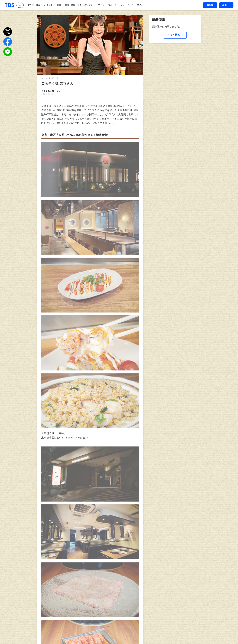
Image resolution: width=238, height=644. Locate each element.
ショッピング (127, 5)
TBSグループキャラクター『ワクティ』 (20, 5)
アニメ (101, 5)
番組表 (210, 5)
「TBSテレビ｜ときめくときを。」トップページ (9, 5)
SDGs (139, 5)
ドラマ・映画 (34, 5)
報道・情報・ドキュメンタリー (80, 5)
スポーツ (112, 5)
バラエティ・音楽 (53, 5)
